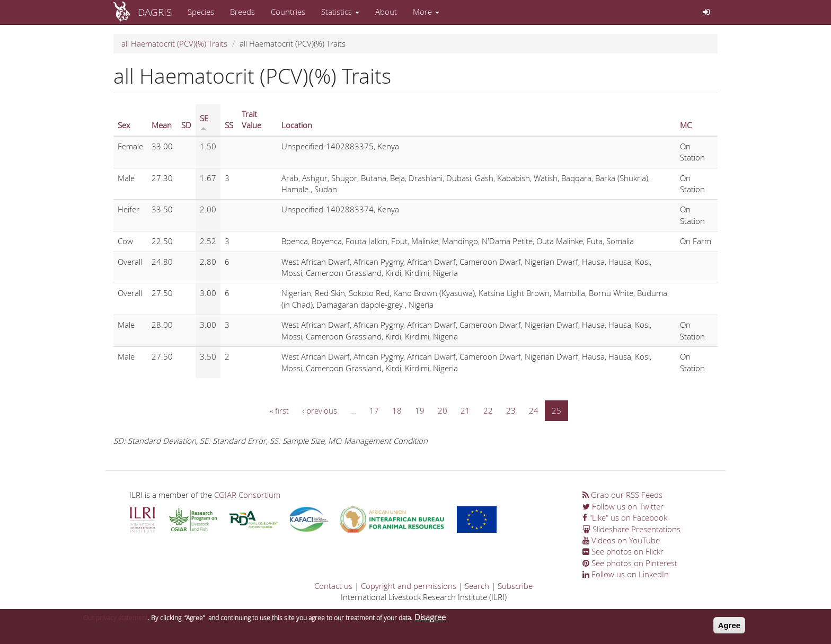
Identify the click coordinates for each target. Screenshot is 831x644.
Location (297, 125)
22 (488, 410)
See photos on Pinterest (630, 563)
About (386, 12)
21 (465, 410)
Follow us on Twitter (623, 506)
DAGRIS (155, 12)
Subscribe (515, 586)
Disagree (430, 619)
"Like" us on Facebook (625, 517)
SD (186, 125)
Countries (288, 12)
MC (686, 125)
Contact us (333, 586)
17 (374, 410)
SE (204, 122)
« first (279, 410)
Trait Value (251, 119)
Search (477, 586)
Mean (162, 125)
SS (229, 125)
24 (534, 410)
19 (420, 410)
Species (201, 12)
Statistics (340, 12)
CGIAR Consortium (247, 495)
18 (397, 410)
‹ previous (320, 410)
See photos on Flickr (623, 551)
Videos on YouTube (621, 540)
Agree (730, 627)
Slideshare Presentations (631, 529)
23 (511, 410)
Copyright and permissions (409, 586)
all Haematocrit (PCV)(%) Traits (174, 43)
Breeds (242, 12)
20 (443, 410)
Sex (124, 125)
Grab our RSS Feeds (622, 495)
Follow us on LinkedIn (626, 574)
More (426, 12)
